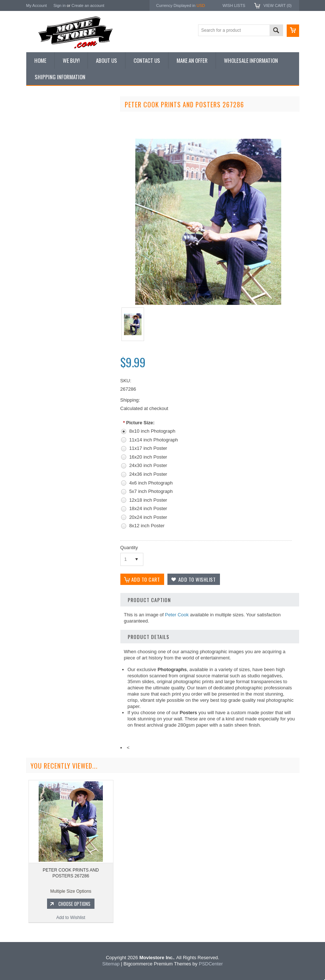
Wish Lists (234, 5)
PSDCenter (211, 964)
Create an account (88, 5)
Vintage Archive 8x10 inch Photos (63, 131)
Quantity (129, 548)
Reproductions (44, 168)
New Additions (44, 118)
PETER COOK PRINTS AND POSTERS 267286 (71, 873)
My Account (37, 5)
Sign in (59, 5)
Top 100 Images (46, 143)
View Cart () (277, 5)
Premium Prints (45, 192)
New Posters (43, 180)
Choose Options (74, 407)
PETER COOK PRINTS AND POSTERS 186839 (70, 376)
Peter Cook (177, 615)
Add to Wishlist (70, 421)
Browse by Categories (52, 156)
